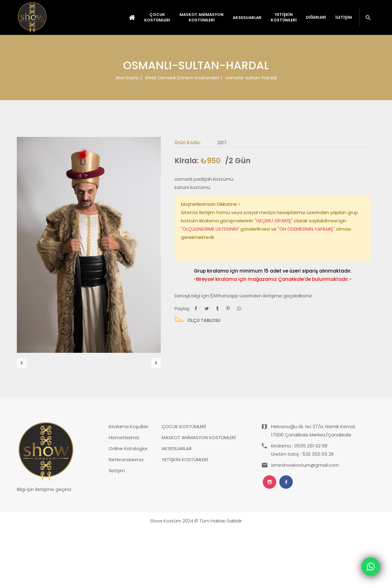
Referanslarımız (126, 518)
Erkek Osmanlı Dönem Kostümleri (182, 78)
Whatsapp (225, 296)
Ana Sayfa (127, 78)
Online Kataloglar (128, 507)
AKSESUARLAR (177, 507)
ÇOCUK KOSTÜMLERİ (184, 485)
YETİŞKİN (284, 17)
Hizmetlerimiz (124, 496)
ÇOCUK (157, 17)
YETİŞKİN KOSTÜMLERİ (185, 518)
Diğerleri (316, 17)
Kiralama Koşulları (128, 485)
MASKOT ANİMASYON (202, 17)
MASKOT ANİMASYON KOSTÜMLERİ (199, 496)
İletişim (344, 17)
